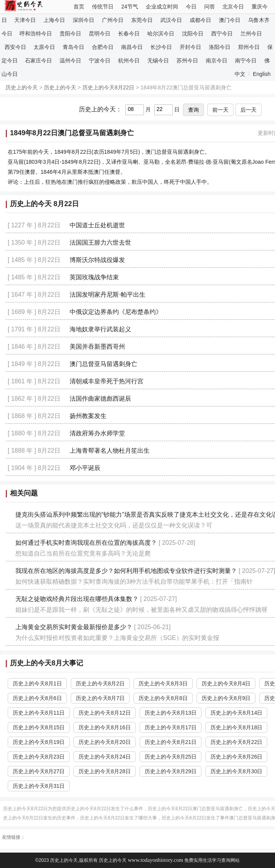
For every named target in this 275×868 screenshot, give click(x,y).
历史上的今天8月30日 (236, 771)
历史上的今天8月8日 (163, 698)
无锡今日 (158, 60)
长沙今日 (161, 47)
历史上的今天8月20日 (104, 742)
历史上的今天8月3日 (163, 683)
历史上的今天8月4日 (226, 683)
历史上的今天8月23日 (39, 757)
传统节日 (103, 7)
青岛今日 (73, 47)
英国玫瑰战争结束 (94, 277)
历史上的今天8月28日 (104, 771)
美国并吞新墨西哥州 (97, 347)
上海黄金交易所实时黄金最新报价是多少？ (74, 627)
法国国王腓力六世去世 (100, 243)
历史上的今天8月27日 (39, 771)
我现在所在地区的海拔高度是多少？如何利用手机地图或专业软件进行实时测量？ (126, 571)
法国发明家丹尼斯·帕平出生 (107, 295)
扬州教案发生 (88, 416)
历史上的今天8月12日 (104, 713)
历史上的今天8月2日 (100, 683)
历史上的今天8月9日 (226, 698)
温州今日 (70, 60)
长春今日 (129, 34)
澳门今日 (230, 20)
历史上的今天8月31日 (39, 786)
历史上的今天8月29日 (171, 771)
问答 (210, 7)
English (262, 74)
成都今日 (200, 20)
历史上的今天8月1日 (37, 683)
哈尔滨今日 (161, 34)
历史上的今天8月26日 (236, 757)
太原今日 (44, 47)
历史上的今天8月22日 (108, 87)
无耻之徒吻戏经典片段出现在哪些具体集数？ (77, 599)
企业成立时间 (162, 7)
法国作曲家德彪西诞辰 (100, 399)
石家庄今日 (38, 60)
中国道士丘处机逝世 (97, 225)
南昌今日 (132, 47)
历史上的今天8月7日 (100, 698)
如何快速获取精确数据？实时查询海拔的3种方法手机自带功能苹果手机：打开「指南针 (134, 582)
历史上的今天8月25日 (171, 757)
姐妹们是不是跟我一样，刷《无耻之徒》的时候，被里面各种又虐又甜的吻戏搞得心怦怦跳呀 (142, 610)
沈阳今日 (193, 34)
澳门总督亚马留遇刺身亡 (103, 364)
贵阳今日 (70, 34)
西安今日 (15, 47)
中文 (240, 74)
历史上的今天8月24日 (104, 757)
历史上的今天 (22, 87)
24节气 (130, 7)
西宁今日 (222, 34)
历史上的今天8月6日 (37, 698)
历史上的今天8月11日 (39, 713)
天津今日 (25, 20)
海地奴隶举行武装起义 (100, 329)
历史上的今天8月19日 (39, 742)
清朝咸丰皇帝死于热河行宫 (107, 381)
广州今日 (113, 20)
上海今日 (54, 20)
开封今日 (190, 47)
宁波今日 (100, 60)
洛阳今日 (220, 47)
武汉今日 (171, 20)
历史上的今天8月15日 (39, 727)
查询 (193, 110)
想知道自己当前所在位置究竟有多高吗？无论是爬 (83, 553)
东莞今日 (142, 20)
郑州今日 (249, 47)
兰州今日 (251, 34)
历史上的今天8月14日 (236, 713)
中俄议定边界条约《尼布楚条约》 (116, 312)
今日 (191, 7)
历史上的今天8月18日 (236, 727)
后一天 (248, 110)
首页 (79, 7)
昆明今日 (100, 34)
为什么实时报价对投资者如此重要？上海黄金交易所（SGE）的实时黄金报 (117, 638)
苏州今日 (187, 60)
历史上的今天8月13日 (171, 713)
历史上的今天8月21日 (171, 742)
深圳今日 (83, 20)
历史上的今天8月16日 (104, 727)
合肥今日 (103, 47)
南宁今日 (246, 60)
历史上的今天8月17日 (171, 727)
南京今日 (217, 60)
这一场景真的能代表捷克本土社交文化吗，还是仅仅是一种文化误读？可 (114, 525)
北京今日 (233, 7)
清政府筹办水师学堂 (97, 433)
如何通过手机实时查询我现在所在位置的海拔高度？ (86, 543)
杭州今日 (129, 60)
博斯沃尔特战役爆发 (97, 260)
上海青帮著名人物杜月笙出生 (110, 451)
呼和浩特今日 (36, 34)
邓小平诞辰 (85, 468)
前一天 (220, 110)
